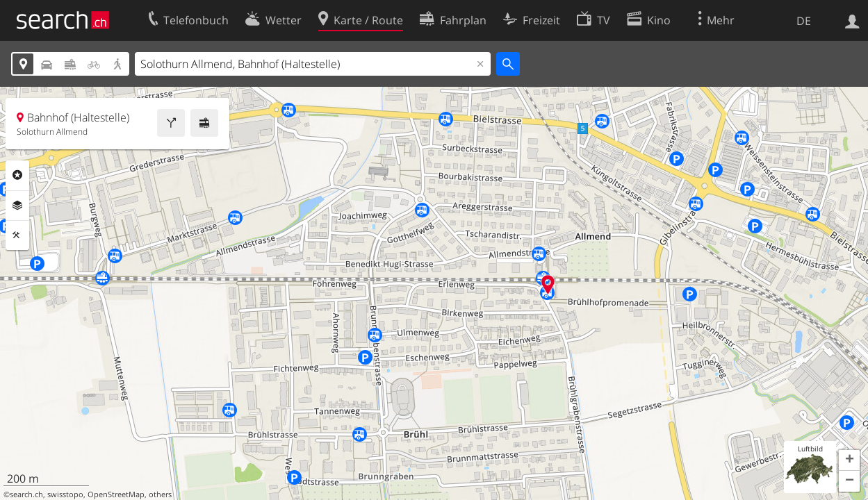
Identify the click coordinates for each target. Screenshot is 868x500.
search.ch (26, 494)
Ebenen (17, 206)
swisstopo (65, 494)
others (160, 494)
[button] (849, 460)
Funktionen (17, 235)
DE (804, 21)
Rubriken (17, 175)
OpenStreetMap (116, 494)
